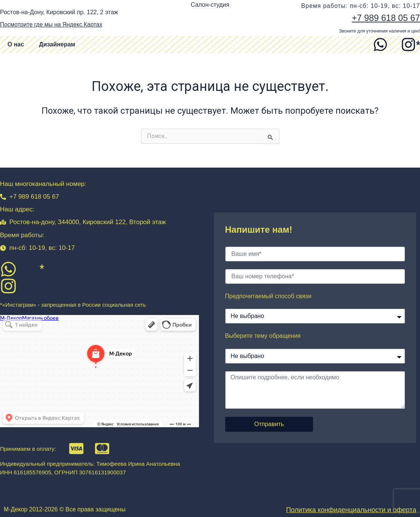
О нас (16, 44)
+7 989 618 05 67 (385, 18)
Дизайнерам (57, 44)
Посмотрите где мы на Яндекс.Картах (52, 25)
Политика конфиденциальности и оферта (351, 510)
